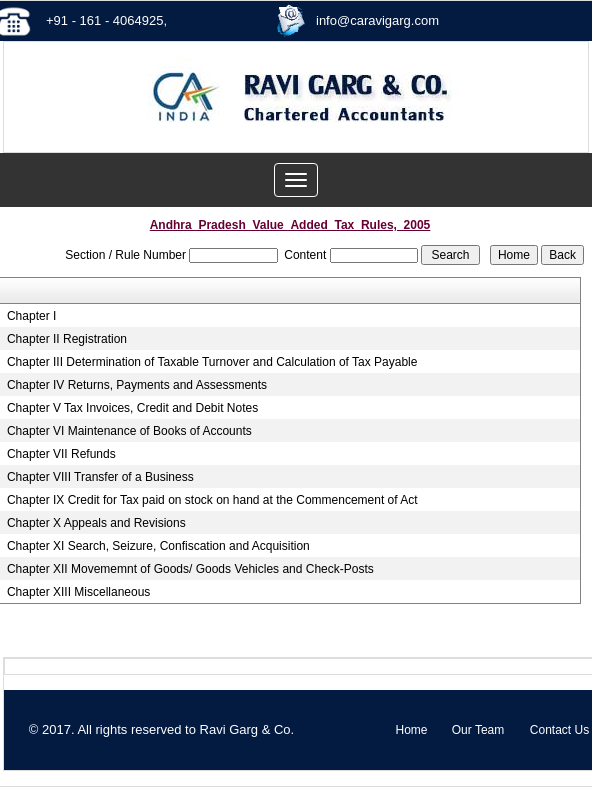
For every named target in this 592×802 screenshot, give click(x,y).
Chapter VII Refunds (61, 454)
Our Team (478, 730)
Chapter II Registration (67, 339)
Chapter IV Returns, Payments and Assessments (137, 385)
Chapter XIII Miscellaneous (78, 592)
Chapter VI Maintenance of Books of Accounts (129, 431)
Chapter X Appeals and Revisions (96, 523)
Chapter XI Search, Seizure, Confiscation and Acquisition (158, 546)
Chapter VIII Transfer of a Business (100, 477)
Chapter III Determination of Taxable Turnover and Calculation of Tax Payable (212, 362)
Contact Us (559, 730)
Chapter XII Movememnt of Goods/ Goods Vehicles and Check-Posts (190, 569)
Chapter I (31, 316)
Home (411, 730)
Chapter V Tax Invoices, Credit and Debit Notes (132, 408)
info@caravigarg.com (377, 20)
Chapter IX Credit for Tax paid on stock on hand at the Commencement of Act (212, 500)
